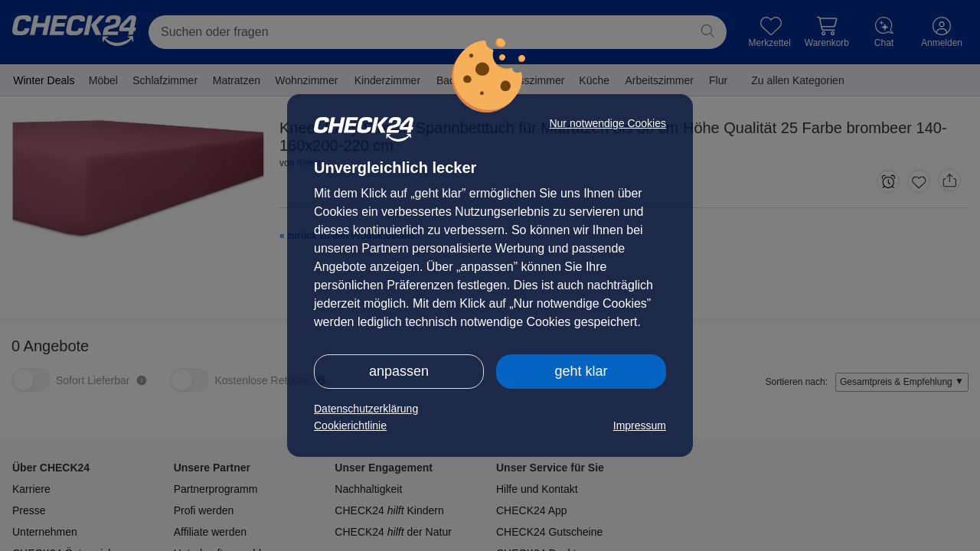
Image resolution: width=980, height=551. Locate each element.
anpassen (399, 371)
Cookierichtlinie (350, 425)
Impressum (640, 425)
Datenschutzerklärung (366, 409)
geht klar (581, 371)
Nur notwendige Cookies (608, 123)
